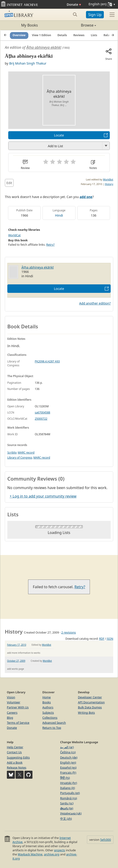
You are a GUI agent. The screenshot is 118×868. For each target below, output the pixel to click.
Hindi (59, 215)
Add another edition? (95, 303)
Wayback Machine (30, 854)
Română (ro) (69, 798)
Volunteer (14, 702)
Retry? (50, 245)
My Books (30, 25)
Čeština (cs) (68, 752)
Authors (48, 707)
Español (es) (68, 767)
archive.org (52, 854)
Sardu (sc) (67, 803)
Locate (59, 135)
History (109, 184)
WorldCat (14, 235)
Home (46, 697)
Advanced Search (54, 723)
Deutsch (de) (69, 757)
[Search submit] (75, 14)
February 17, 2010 (17, 645)
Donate (74, 4)
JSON (110, 639)
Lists (94, 35)
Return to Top (52, 728)
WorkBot (108, 179)
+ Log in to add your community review (43, 496)
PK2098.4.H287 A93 (47, 361)
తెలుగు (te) (67, 808)
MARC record (26, 453)
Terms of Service (18, 723)
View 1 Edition (42, 35)
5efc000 (106, 840)
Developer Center (90, 697)
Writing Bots (86, 713)
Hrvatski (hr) (69, 783)
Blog (10, 718)
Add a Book (15, 762)
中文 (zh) (66, 819)
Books (47, 702)
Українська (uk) (71, 813)
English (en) (68, 762)
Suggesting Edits (18, 757)
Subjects (48, 713)
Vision (11, 697)
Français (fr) (68, 773)
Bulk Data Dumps (90, 707)
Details (62, 35)
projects (59, 850)
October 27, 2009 (16, 661)
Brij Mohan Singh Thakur (28, 63)
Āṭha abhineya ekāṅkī (44, 47)
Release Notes (17, 767)
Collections (50, 718)
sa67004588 (42, 412)
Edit (9, 183)
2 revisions (69, 632)
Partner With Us (18, 707)
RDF (102, 639)
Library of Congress (20, 458)
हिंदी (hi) (65, 778)
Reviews (79, 35)
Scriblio (12, 453)
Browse (78, 25)
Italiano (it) (68, 788)
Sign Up (95, 15)
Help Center (15, 747)
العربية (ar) (67, 747)
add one (86, 197)
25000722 (41, 419)
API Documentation (91, 702)
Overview (19, 35)
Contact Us (14, 752)
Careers (12, 713)
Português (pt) (70, 793)
